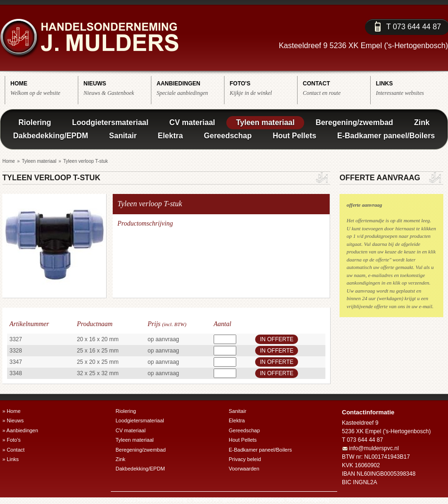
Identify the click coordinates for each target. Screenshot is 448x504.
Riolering (35, 122)
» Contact (13, 450)
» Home (12, 411)
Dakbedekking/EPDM (51, 136)
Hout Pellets (294, 136)
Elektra (170, 136)
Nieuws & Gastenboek (117, 88)
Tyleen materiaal (265, 122)
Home (9, 161)
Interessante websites (410, 88)
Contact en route (336, 88)
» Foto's (12, 440)
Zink (422, 122)
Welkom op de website (44, 88)
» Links (11, 459)
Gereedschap (228, 136)
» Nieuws (13, 420)
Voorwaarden (244, 469)
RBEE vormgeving (308, 500)
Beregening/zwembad (354, 122)
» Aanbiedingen (20, 430)
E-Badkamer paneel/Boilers (386, 136)
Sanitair (123, 136)
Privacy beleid (245, 459)
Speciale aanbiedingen (190, 88)
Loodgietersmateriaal (110, 122)
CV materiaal (192, 122)
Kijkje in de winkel (263, 88)
